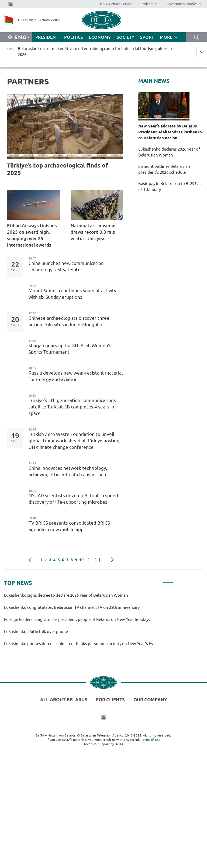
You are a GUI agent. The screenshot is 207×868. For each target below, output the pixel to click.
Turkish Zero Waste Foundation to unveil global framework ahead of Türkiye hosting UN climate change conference (74, 441)
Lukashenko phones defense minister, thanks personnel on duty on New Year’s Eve (80, 644)
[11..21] (94, 560)
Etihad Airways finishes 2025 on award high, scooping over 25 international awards (32, 235)
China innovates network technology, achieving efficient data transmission (68, 471)
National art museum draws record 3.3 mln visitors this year (93, 232)
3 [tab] (190, 581)
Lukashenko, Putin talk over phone (36, 632)
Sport (147, 37)
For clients (110, 700)
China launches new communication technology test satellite (66, 266)
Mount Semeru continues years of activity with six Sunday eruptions (72, 294)
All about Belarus (64, 700)
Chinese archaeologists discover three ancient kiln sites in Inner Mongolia (69, 321)
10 (81, 560)
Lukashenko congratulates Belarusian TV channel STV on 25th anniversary (72, 607)
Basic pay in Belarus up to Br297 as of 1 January (170, 186)
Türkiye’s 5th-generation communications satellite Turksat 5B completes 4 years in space (72, 407)
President (47, 37)
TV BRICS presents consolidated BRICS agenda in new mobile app (69, 526)
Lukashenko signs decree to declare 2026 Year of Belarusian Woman (66, 595)
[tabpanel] (99, 622)
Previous (30, 560)
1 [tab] (168, 581)
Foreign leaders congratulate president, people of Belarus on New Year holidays (77, 619)
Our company (150, 700)
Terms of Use (151, 740)
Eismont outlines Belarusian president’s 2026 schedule (164, 169)
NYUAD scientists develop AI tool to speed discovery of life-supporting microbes (73, 499)
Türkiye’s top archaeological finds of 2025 (57, 169)
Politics (74, 37)
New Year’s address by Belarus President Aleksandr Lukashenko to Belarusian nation (170, 132)
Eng (21, 37)
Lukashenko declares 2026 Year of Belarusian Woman (169, 152)
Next (112, 560)
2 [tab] (179, 581)
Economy (100, 37)
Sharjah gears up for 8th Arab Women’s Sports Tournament (70, 349)
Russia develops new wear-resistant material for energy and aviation (76, 376)
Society (125, 37)
